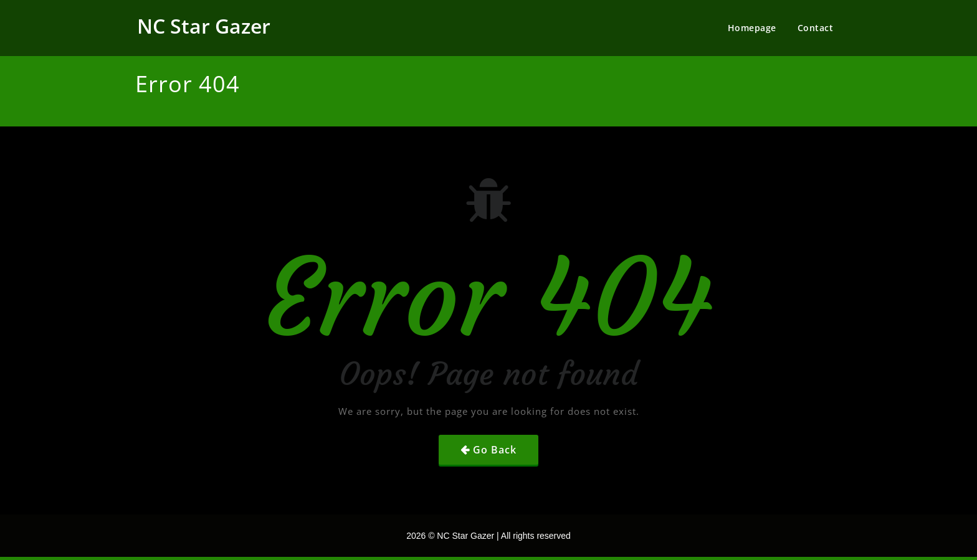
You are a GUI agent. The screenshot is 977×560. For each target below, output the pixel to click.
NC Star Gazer (204, 26)
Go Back (495, 450)
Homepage (752, 28)
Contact (816, 28)
